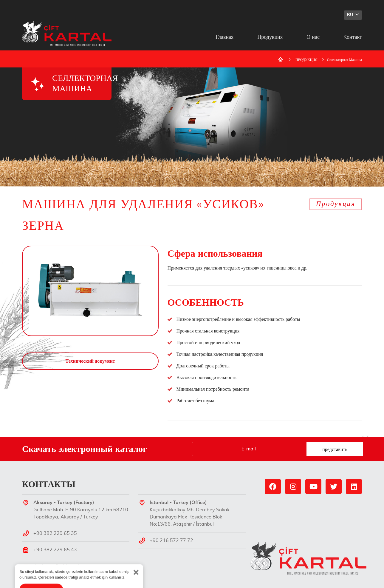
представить (335, 450)
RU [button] (351, 15)
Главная (224, 37)
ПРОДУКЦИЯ (306, 60)
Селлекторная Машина (344, 60)
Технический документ (90, 361)
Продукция (336, 204)
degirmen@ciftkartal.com (62, 566)
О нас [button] (313, 37)
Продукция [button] (270, 37)
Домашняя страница (281, 59)
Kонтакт (353, 37)
